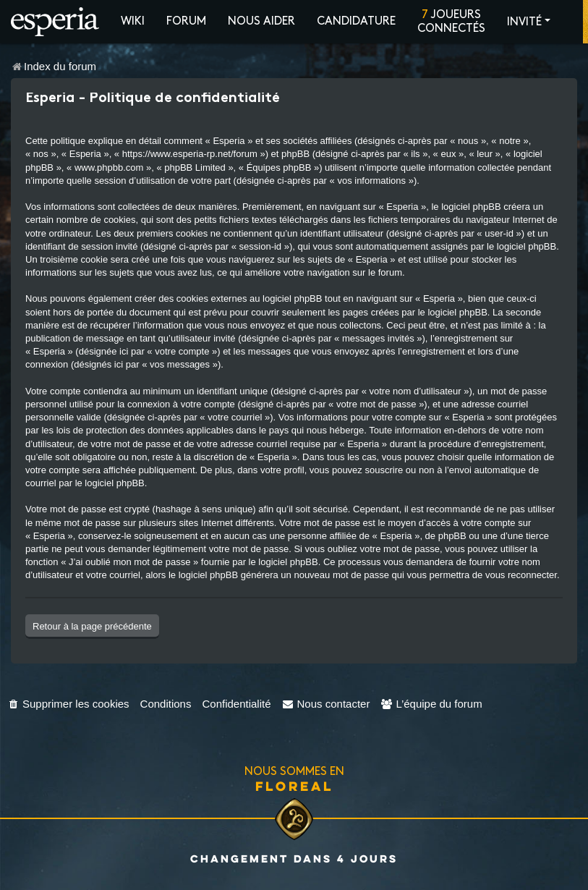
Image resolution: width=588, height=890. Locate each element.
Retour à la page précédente (92, 626)
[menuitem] (68, 704)
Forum (186, 21)
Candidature (356, 21)
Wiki (133, 21)
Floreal (294, 786)
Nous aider (261, 21)
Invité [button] (524, 22)
